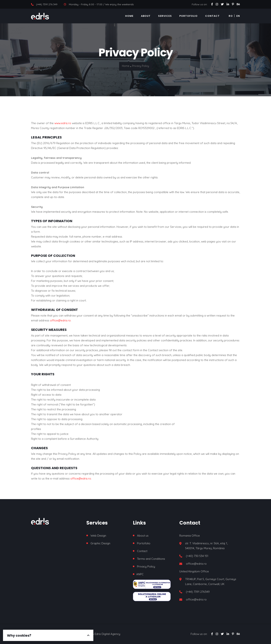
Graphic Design (100, 543)
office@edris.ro (60, 320)
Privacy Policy (146, 566)
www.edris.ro (63, 123)
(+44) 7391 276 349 (47, 4)
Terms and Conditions (151, 559)
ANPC (140, 574)
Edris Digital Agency (107, 634)
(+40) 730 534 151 (197, 556)
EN (238, 16)
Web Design (98, 536)
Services (165, 16)
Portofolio (188, 16)
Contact (212, 16)
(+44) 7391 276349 (198, 592)
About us (143, 536)
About (146, 16)
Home (129, 16)
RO (231, 16)
